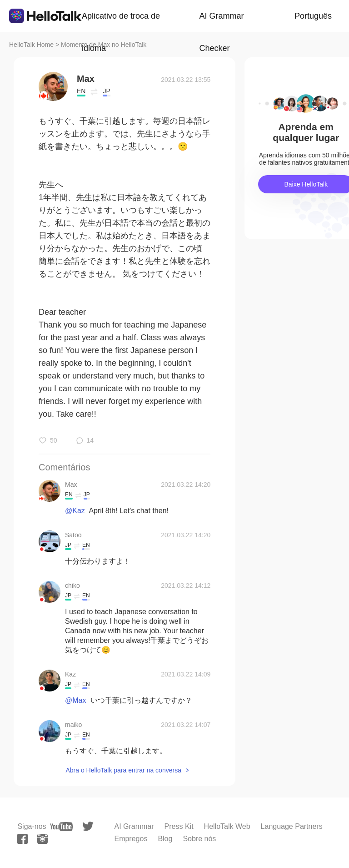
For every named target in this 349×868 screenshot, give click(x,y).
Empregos (131, 839)
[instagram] (42, 839)
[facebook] (22, 839)
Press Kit (179, 826)
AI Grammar (134, 826)
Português (313, 16)
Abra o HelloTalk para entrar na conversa (123, 770)
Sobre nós (199, 839)
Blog (165, 839)
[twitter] (88, 826)
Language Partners (292, 826)
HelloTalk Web (227, 826)
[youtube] (61, 827)
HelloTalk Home (31, 45)
